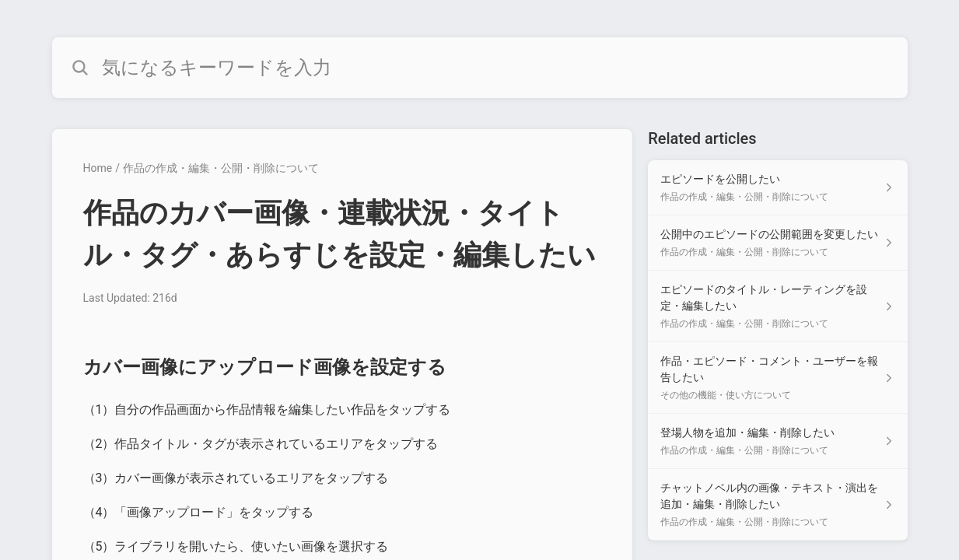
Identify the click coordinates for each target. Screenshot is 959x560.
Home (98, 168)
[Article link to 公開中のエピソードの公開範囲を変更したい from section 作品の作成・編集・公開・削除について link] (777, 243)
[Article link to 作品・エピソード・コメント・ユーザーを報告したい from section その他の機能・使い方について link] (777, 378)
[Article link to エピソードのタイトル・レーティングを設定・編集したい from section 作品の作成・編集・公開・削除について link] (777, 306)
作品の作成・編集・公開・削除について (221, 168)
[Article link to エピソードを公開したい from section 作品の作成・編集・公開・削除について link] (777, 188)
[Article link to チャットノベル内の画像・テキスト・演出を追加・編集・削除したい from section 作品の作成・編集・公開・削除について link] (777, 505)
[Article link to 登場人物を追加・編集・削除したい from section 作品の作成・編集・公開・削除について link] (777, 441)
